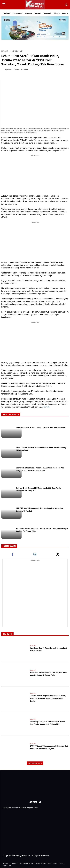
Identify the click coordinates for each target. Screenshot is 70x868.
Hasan (10, 69)
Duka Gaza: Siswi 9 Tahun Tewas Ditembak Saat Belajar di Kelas (41, 428)
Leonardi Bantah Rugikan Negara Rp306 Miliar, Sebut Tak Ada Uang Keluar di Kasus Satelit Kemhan (40, 469)
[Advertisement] (35, 174)
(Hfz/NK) (46, 407)
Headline (17, 51)
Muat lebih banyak (35, 763)
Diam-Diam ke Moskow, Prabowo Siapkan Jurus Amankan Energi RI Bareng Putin (48, 674)
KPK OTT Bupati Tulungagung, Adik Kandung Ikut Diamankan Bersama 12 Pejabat (49, 748)
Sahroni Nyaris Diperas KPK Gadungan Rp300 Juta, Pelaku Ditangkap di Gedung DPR (47, 723)
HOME (5, 51)
